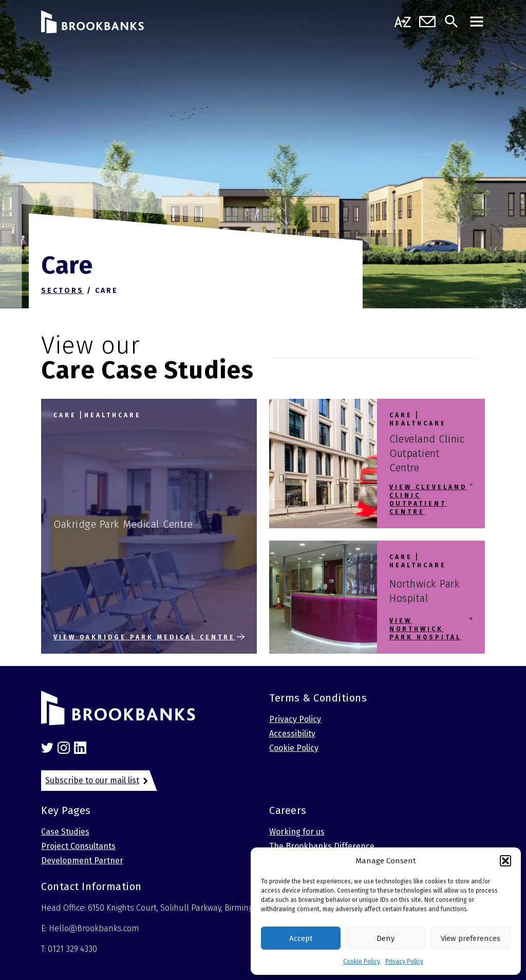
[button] (505, 861)
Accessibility (292, 734)
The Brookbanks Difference (322, 846)
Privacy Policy (404, 961)
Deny (386, 938)
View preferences (471, 938)
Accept (301, 938)
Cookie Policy (362, 961)
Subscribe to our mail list (92, 780)
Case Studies (65, 832)
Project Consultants (78, 846)
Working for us (297, 832)
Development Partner (82, 861)
